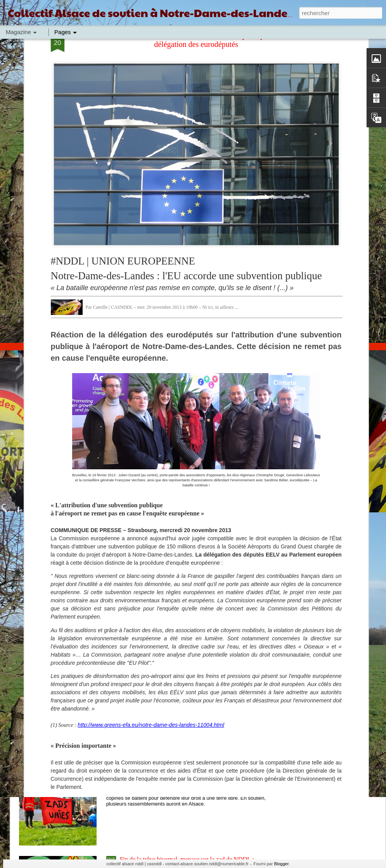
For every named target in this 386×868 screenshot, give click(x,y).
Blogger (281, 864)
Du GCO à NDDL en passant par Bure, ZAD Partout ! (187, 595)
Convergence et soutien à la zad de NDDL (172, 683)
